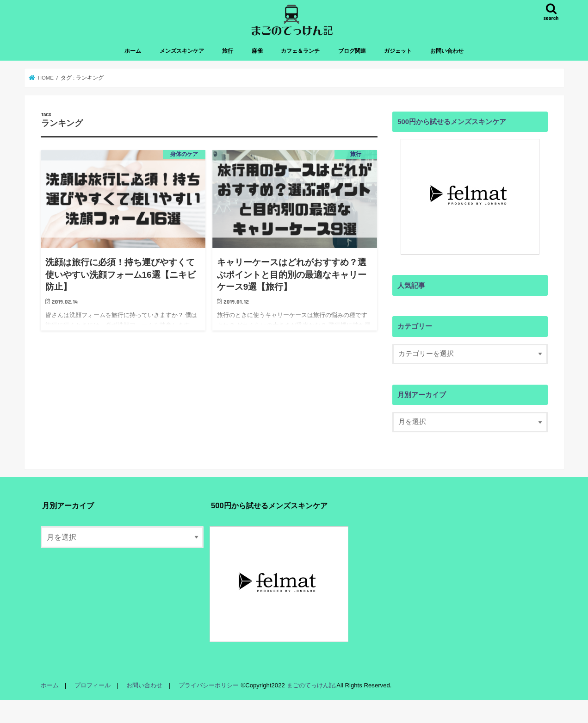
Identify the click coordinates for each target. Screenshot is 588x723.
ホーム (133, 51)
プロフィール (93, 685)
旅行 (228, 51)
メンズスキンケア (182, 51)
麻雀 (257, 51)
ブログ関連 (352, 51)
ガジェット (398, 51)
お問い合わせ (447, 51)
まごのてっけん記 (310, 685)
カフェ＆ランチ (300, 51)
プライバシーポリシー (208, 685)
